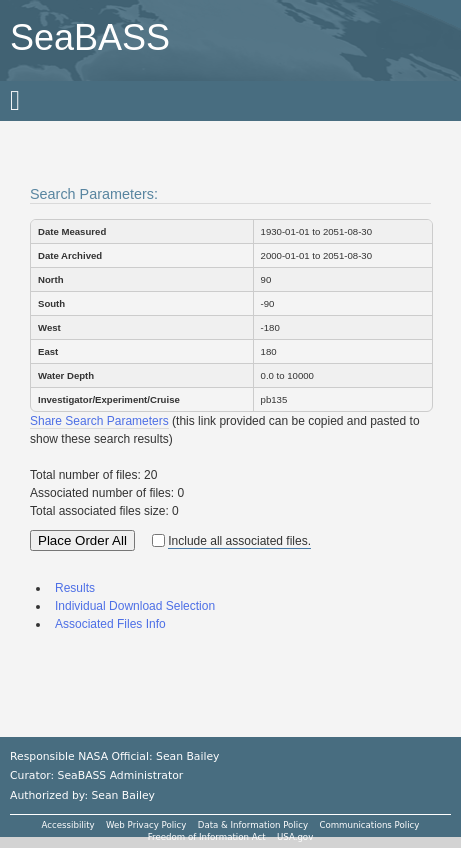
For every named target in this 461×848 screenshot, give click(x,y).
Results (75, 588)
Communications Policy (369, 825)
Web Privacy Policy (146, 825)
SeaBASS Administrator (121, 775)
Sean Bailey (122, 795)
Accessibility (68, 825)
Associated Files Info (110, 624)
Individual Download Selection (135, 606)
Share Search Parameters (99, 421)
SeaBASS (90, 37)
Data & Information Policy (253, 825)
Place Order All (82, 540)
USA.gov (295, 837)
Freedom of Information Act (207, 837)
